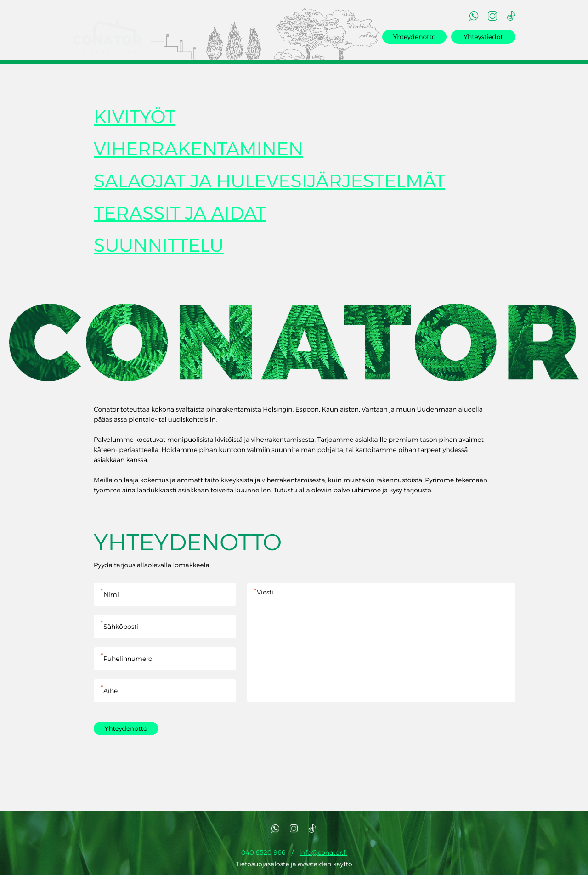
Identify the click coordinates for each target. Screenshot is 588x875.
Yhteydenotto (414, 37)
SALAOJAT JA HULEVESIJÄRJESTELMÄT (269, 183)
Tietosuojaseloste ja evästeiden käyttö (294, 866)
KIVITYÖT (135, 119)
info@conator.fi (323, 854)
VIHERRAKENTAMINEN (198, 151)
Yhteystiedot (483, 37)
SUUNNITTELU (159, 247)
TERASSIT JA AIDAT (180, 215)
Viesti (381, 644)
